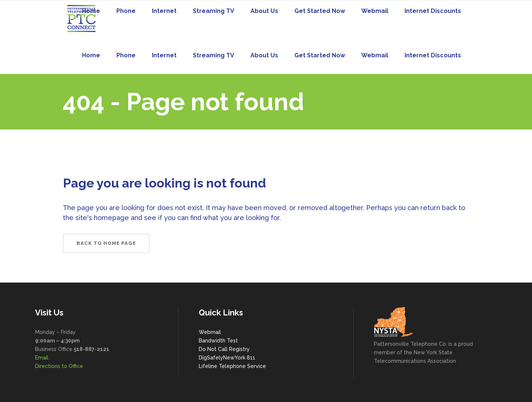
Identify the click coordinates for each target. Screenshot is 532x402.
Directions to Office (59, 366)
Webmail (210, 332)
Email (42, 358)
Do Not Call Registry (224, 349)
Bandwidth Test (218, 341)
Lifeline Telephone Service (232, 366)
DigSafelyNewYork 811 (227, 358)
